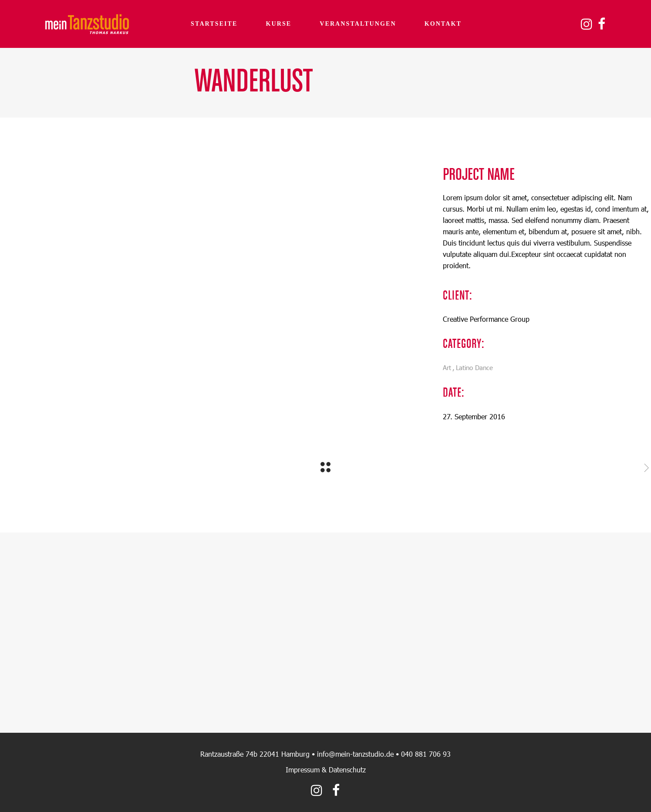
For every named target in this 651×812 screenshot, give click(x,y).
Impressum (303, 770)
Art (447, 367)
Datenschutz (347, 770)
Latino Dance (474, 367)
